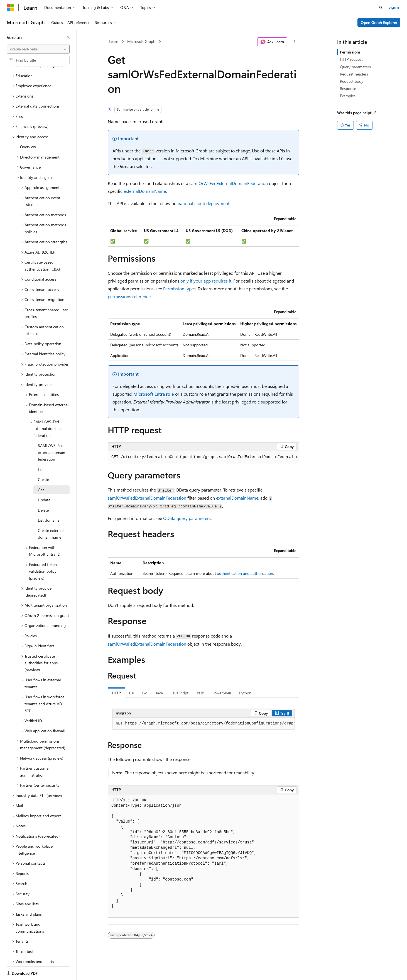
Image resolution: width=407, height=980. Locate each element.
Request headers (354, 74)
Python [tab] (245, 693)
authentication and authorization (245, 573)
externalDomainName (145, 191)
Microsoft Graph (141, 41)
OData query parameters (187, 518)
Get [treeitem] (41, 470)
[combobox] (38, 49)
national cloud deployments (204, 203)
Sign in (394, 7)
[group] (203, 457)
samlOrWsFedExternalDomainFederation (229, 183)
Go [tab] (145, 693)
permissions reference (129, 296)
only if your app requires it (206, 281)
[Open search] (381, 8)
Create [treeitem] (43, 460)
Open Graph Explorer (379, 22)
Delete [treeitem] (43, 491)
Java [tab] (159, 693)
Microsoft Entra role (154, 394)
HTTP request (351, 59)
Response (348, 88)
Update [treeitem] (44, 481)
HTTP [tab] (116, 693)
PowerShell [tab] (222, 693)
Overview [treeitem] (28, 127)
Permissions (350, 52)
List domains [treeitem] (49, 501)
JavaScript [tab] (180, 693)
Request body (352, 81)
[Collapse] (68, 37)
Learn (114, 41)
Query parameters (355, 67)
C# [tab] (132, 693)
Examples (348, 96)
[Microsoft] (10, 8)
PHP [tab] (200, 693)
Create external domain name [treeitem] (51, 515)
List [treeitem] (41, 450)
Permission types (179, 289)
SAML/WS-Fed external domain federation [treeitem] (52, 433)
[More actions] (294, 42)
